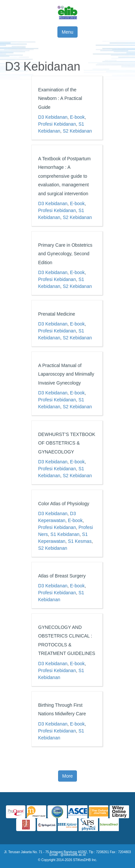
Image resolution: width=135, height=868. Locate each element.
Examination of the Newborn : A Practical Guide (60, 98)
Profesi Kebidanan (57, 124)
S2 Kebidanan (77, 131)
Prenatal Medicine (57, 314)
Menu (67, 32)
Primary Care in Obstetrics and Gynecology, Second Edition (65, 254)
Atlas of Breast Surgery (62, 576)
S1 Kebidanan (65, 534)
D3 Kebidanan (53, 117)
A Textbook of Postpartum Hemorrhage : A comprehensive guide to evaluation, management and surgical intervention (65, 176)
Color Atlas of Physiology (64, 504)
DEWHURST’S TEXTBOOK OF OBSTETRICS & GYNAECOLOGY (67, 443)
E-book (77, 117)
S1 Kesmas (80, 541)
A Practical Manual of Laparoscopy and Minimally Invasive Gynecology (66, 374)
